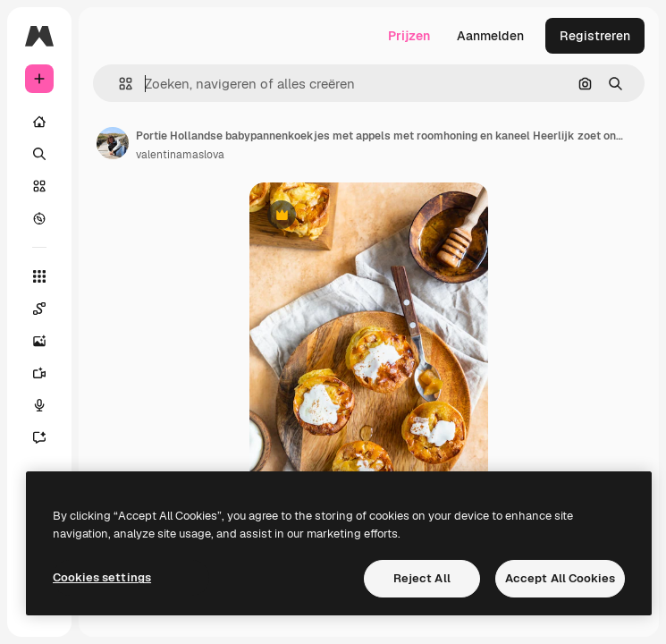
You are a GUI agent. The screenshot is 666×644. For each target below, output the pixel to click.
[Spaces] (39, 309)
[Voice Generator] (39, 405)
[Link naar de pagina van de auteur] (113, 143)
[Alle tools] (39, 276)
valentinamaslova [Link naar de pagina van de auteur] (180, 155)
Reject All (422, 578)
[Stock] (39, 186)
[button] (118, 84)
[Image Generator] (39, 341)
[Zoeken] (39, 154)
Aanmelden (490, 36)
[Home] (39, 122)
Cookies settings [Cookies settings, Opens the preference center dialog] (102, 577)
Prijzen (409, 36)
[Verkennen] (39, 218)
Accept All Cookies (560, 578)
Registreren (595, 36)
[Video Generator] (39, 373)
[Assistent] (39, 437)
